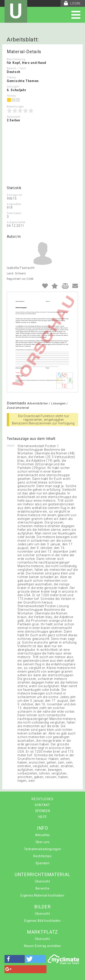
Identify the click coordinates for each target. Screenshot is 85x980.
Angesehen (14, 204)
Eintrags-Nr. (15, 195)
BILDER (42, 907)
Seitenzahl (14, 117)
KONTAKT (42, 805)
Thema (11, 78)
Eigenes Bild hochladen (42, 921)
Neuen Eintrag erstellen (42, 946)
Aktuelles (42, 835)
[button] (15, 959)
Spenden (43, 863)
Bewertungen (15, 107)
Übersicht (42, 881)
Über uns (43, 842)
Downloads (14, 213)
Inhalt (11, 446)
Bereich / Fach (16, 68)
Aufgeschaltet (16, 222)
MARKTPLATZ (42, 932)
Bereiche (43, 888)
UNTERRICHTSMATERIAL (42, 875)
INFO (42, 828)
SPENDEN (43, 811)
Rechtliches (42, 856)
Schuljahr (13, 87)
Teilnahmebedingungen (43, 849)
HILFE (43, 817)
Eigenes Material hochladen (42, 895)
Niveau (11, 96)
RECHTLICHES (42, 799)
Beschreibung (16, 59)
